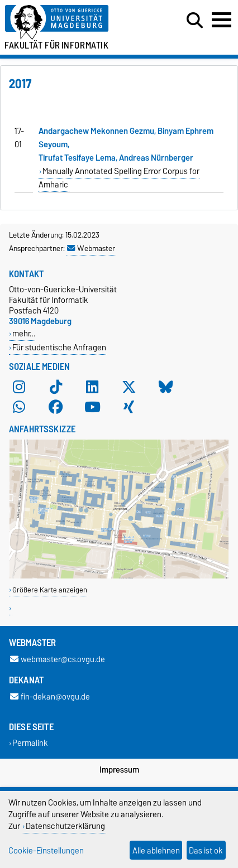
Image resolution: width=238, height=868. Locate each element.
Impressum (119, 770)
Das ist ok (206, 850)
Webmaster (91, 248)
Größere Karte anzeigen (50, 590)
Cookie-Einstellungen (46, 850)
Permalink (30, 743)
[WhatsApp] (19, 407)
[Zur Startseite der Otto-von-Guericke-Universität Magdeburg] (73, 23)
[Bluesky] (166, 387)
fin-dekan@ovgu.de (50, 696)
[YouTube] (92, 407)
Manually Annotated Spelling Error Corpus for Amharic (119, 178)
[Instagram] (19, 387)
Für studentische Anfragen (59, 347)
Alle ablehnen (156, 850)
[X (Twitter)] (129, 387)
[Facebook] (56, 407)
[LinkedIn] (92, 387)
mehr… (24, 333)
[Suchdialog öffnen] (195, 21)
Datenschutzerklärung (65, 826)
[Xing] (129, 407)
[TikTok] (56, 387)
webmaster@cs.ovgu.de (58, 659)
